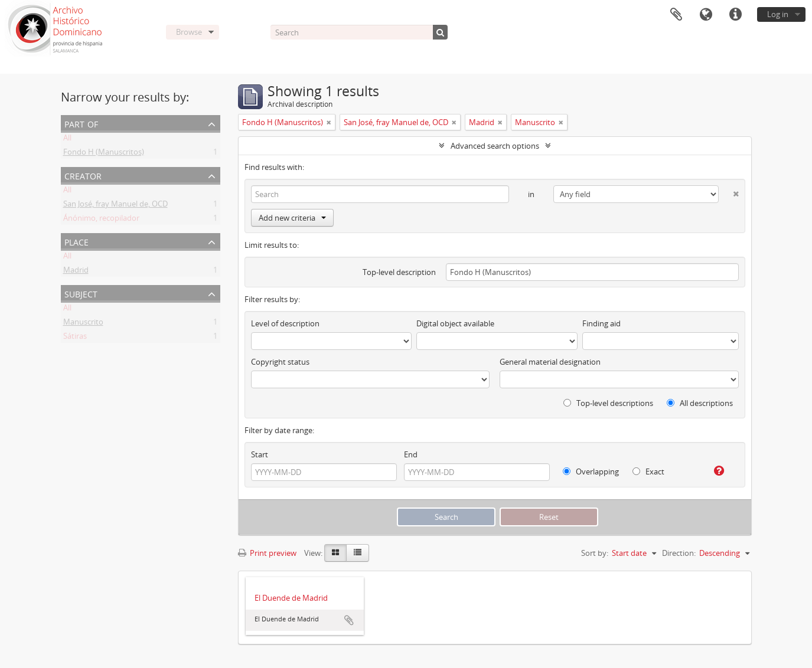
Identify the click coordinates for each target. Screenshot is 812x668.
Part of (81, 123)
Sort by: (595, 553)
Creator (83, 175)
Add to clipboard (349, 620)
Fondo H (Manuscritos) (104, 154)
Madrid (76, 272)
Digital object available (455, 323)
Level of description (285, 323)
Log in (778, 14)
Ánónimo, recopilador (101, 220)
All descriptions (700, 403)
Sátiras (75, 338)
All (67, 140)
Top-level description (399, 272)
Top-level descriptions (608, 403)
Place (76, 241)
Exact (648, 471)
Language (706, 15)
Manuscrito (83, 324)
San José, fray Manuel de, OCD (115, 206)
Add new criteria (292, 218)
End (411, 454)
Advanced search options (495, 146)
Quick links (735, 15)
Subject (81, 293)
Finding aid (601, 323)
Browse (189, 32)
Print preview (267, 553)
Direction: (679, 553)
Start (260, 454)
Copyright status (280, 362)
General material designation (550, 362)
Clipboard (676, 15)
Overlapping (591, 471)
